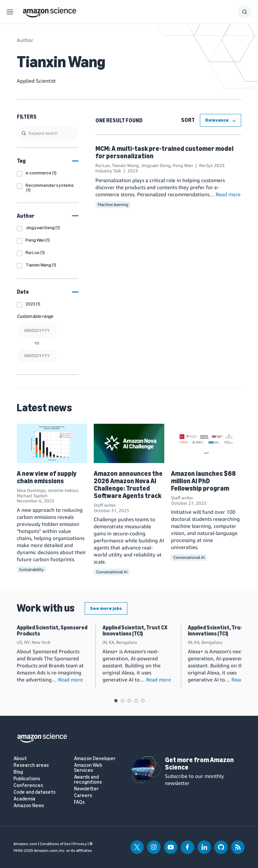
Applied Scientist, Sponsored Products (52, 631)
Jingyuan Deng (156, 165)
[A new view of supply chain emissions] (52, 443)
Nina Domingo (31, 490)
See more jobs (106, 608)
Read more (228, 194)
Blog (18, 772)
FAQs (79, 802)
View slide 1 (116, 701)
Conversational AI (112, 572)
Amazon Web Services (88, 768)
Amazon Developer (95, 759)
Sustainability (31, 569)
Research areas (31, 765)
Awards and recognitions (88, 780)
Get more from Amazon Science (199, 763)
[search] (48, 133)
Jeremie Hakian (63, 490)
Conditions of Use (55, 844)
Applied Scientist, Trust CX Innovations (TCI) (135, 631)
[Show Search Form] (245, 12)
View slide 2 (123, 701)
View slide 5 (143, 701)
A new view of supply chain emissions (47, 477)
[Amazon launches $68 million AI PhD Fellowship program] (206, 443)
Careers (83, 796)
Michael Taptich (32, 496)
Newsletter (86, 789)
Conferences (28, 786)
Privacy (80, 844)
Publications (27, 779)
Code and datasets (34, 792)
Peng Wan (183, 165)
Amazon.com (25, 844)
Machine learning (113, 204)
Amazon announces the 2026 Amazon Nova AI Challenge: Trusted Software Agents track (128, 485)
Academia (24, 799)
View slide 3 (129, 701)
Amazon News (29, 806)
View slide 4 (136, 701)
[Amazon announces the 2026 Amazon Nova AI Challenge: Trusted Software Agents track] (129, 443)
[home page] (50, 11)
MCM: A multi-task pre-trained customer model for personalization (164, 152)
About (20, 759)
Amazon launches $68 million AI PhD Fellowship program (203, 481)
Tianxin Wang (125, 165)
